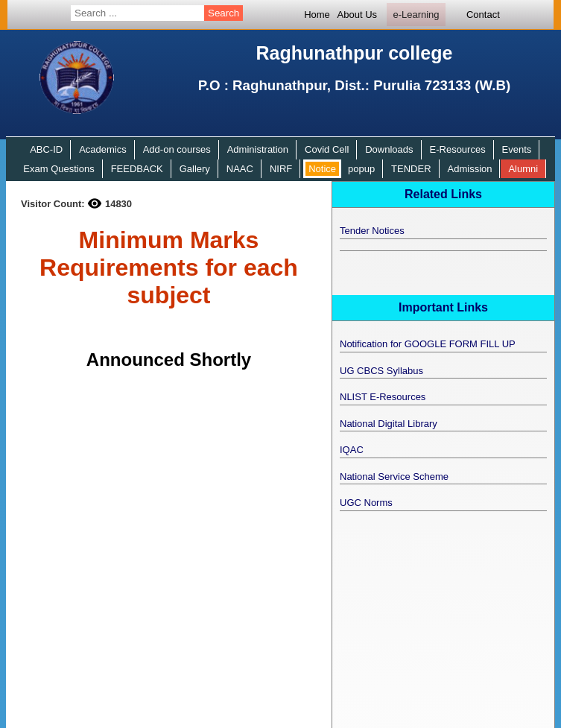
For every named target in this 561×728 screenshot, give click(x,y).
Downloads (389, 149)
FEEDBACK (137, 169)
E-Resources (458, 149)
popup (361, 169)
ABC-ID (46, 149)
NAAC (240, 169)
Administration (258, 149)
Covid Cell (327, 149)
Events (517, 149)
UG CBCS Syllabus (381, 371)
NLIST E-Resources (383, 397)
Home (317, 15)
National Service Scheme (394, 477)
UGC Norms (366, 503)
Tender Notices (372, 231)
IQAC (352, 450)
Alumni (523, 169)
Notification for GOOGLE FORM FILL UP (428, 344)
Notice (322, 169)
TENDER (411, 169)
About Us (357, 15)
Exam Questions (58, 169)
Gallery (195, 169)
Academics (103, 149)
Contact (483, 15)
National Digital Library (389, 424)
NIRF (281, 169)
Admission (470, 169)
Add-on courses (177, 149)
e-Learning (416, 15)
